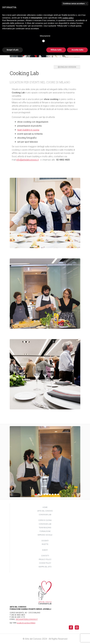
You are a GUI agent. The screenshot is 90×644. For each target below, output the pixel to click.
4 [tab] (44, 494)
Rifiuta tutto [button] (56, 50)
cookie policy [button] (68, 18)
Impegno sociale (45, 535)
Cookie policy (45, 563)
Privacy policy (45, 559)
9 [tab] (58, 494)
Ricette (45, 544)
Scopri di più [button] (13, 50)
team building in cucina (28, 130)
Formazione (45, 531)
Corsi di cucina (45, 520)
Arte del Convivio (45, 511)
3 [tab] (42, 494)
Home (45, 507)
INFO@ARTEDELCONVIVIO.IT (27, 619)
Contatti (45, 556)
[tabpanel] (45, 462)
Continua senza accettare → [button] (75, 4)
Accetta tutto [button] (77, 50)
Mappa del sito (45, 567)
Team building (45, 528)
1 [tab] (36, 494)
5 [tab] (47, 494)
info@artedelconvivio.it (27, 160)
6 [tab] (50, 494)
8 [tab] (55, 494)
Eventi (45, 550)
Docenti (45, 541)
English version (67, 67)
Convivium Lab (45, 515)
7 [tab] (53, 494)
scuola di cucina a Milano (26, 623)
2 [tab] (39, 494)
